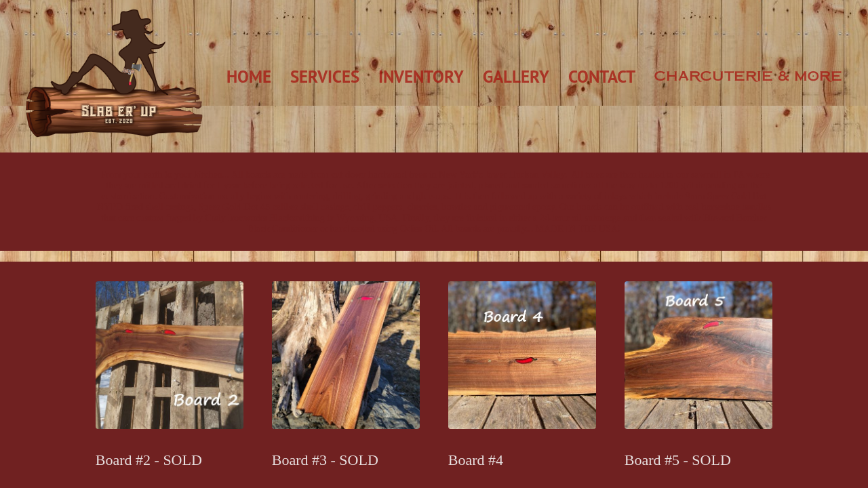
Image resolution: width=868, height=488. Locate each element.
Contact (602, 77)
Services (325, 77)
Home (249, 77)
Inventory (421, 77)
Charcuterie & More (748, 76)
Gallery (516, 77)
